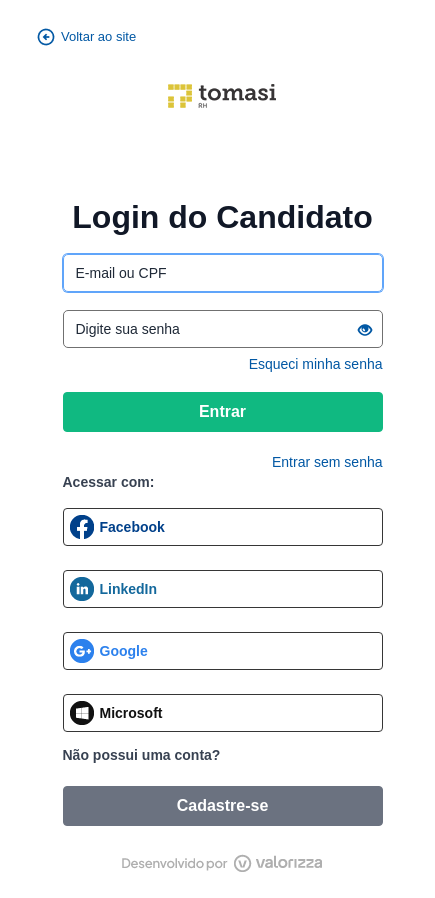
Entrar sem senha (327, 462)
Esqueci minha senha (316, 364)
